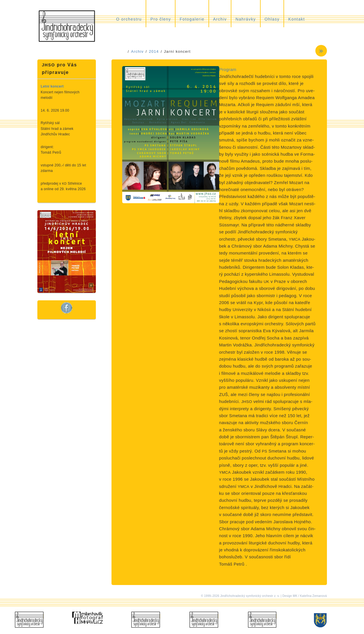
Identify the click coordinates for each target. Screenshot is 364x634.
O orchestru (129, 19)
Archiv (220, 19)
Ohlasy (272, 19)
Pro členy (161, 19)
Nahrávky (246, 19)
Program (228, 69)
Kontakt (296, 19)
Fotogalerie (192, 19)
